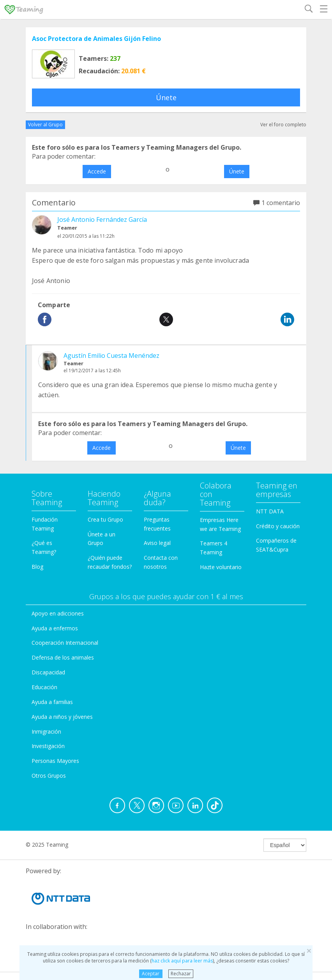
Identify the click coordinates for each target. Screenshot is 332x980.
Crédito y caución (278, 526)
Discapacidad (48, 672)
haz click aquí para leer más (182, 961)
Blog (37, 567)
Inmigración (46, 731)
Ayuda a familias (52, 702)
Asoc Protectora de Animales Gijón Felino (96, 39)
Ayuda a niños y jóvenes (62, 717)
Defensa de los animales (63, 657)
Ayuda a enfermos (55, 628)
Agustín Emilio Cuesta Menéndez (111, 356)
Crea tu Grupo (105, 519)
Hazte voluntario (221, 567)
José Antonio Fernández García (102, 219)
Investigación (48, 746)
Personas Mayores (55, 761)
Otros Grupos (49, 776)
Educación (44, 687)
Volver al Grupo (45, 125)
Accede (97, 171)
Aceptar (151, 974)
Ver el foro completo (283, 125)
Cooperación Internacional (65, 643)
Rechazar (181, 974)
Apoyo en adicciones (58, 613)
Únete (166, 97)
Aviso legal (157, 543)
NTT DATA (270, 511)
